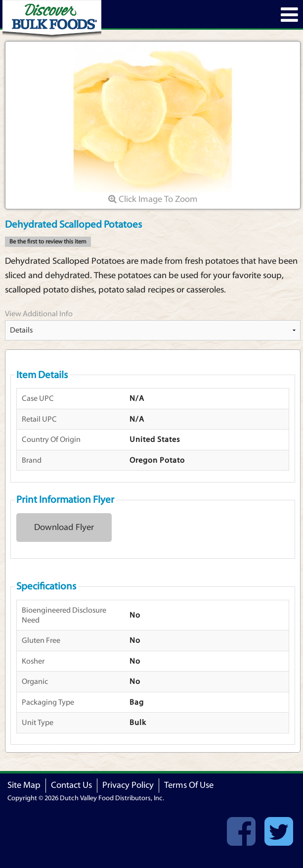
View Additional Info (39, 314)
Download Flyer (64, 527)
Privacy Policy (128, 785)
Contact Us (71, 785)
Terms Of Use (189, 785)
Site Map (24, 785)
